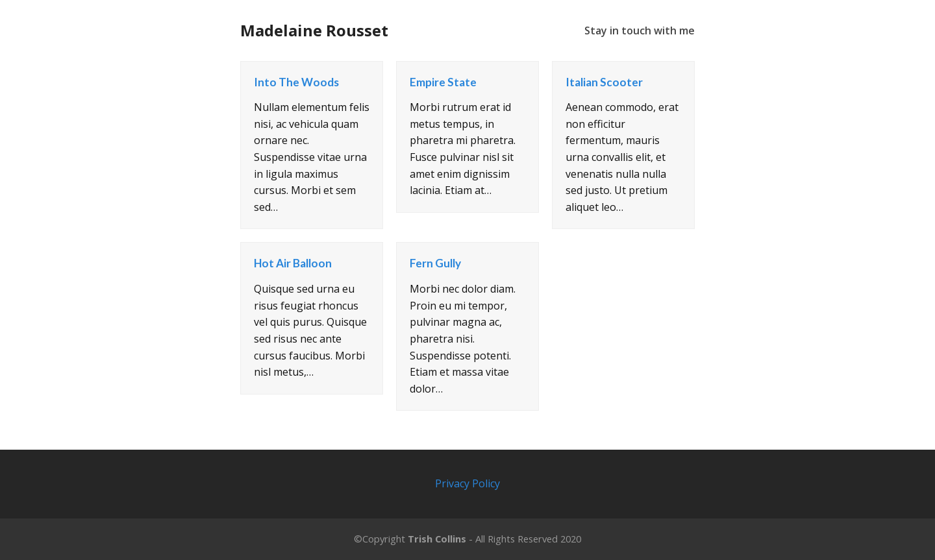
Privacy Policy (467, 483)
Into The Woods (296, 82)
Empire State (443, 82)
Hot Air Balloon (293, 263)
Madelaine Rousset (314, 30)
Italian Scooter (604, 82)
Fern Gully (435, 263)
